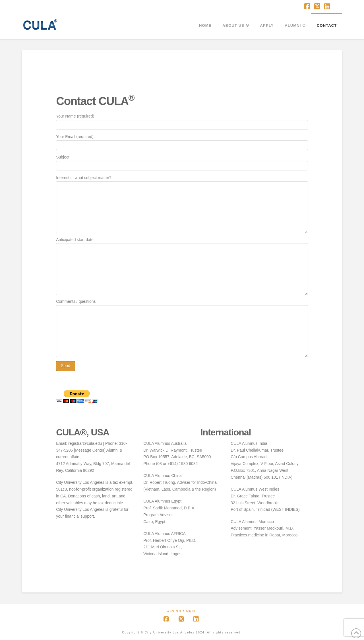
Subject (182, 162)
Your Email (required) (182, 141)
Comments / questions (182, 305)
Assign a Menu (182, 611)
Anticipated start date (182, 243)
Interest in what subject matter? (182, 181)
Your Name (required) (182, 121)
